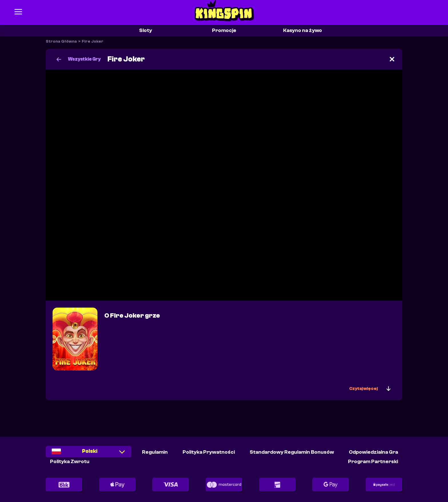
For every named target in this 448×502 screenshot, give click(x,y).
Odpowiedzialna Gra (373, 452)
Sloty (146, 30)
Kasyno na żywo (303, 30)
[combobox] (89, 454)
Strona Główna (61, 41)
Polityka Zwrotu (70, 462)
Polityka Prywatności (209, 452)
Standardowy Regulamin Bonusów (292, 452)
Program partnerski (373, 462)
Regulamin (155, 452)
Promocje (224, 30)
